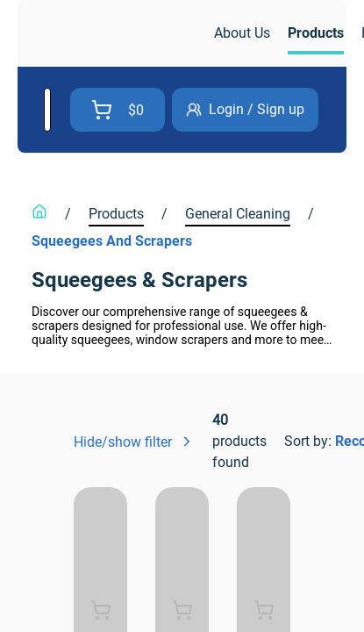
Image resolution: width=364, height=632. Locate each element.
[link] (118, 34)
